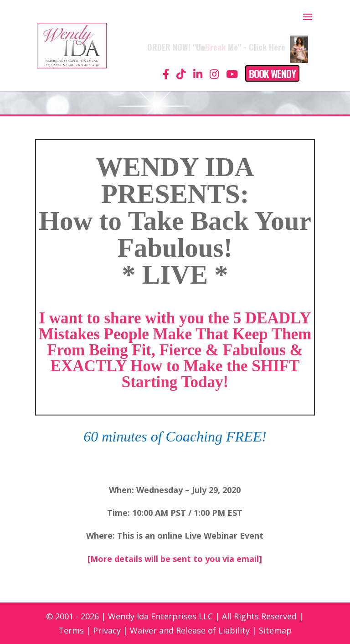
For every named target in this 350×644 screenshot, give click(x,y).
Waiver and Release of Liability (190, 630)
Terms (71, 630)
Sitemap (275, 630)
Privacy (107, 630)
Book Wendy (272, 73)
